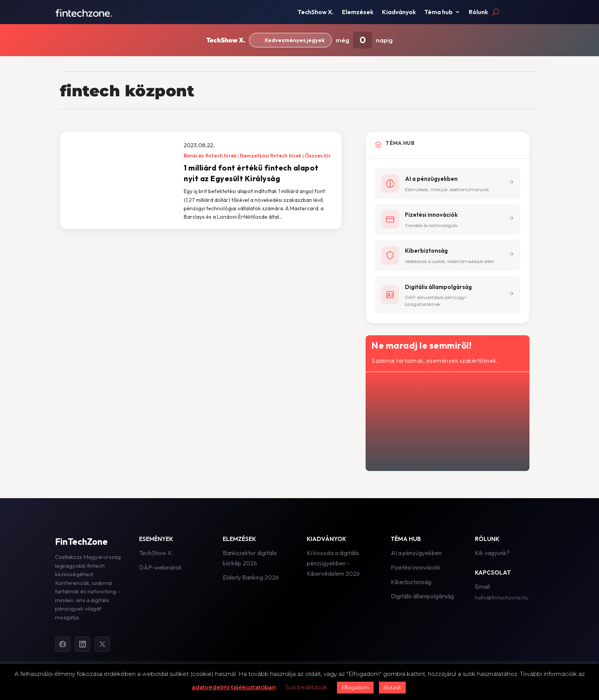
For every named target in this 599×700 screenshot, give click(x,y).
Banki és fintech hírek (210, 156)
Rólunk (478, 12)
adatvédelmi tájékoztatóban (234, 687)
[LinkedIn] (83, 645)
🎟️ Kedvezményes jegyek (291, 40)
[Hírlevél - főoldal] (447, 421)
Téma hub (439, 12)
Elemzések (358, 12)
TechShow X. (316, 12)
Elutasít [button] (392, 687)
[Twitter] (102, 645)
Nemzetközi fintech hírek (271, 156)
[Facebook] (63, 645)
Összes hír (318, 156)
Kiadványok (399, 12)
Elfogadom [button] (355, 687)
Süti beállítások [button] (306, 687)
